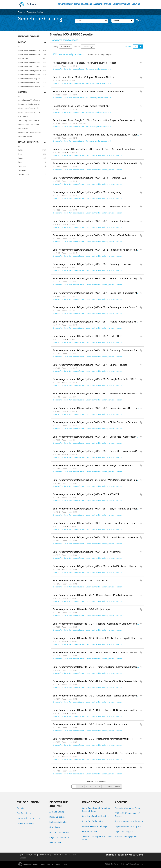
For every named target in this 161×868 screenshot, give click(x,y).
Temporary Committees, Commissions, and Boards (32, 120)
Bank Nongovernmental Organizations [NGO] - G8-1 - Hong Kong (87, 193)
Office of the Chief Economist (29, 132)
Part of (22, 42)
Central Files (23, 58)
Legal (21, 855)
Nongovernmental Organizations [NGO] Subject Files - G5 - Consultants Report (95, 149)
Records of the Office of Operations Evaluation (32, 62)
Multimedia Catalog (58, 822)
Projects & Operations (59, 837)
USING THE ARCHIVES (121, 4)
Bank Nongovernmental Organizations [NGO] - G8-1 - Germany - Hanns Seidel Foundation (100, 308)
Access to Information (62, 855)
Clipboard (140, 19)
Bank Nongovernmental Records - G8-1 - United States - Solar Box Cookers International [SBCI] (103, 682)
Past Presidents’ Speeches (28, 818)
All (19, 46)
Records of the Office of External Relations (32, 50)
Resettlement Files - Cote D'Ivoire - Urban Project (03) (81, 106)
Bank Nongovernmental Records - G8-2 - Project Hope (81, 610)
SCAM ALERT (111, 855)
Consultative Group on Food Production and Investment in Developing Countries (32, 108)
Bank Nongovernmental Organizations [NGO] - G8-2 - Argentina (87, 552)
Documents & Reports (59, 832)
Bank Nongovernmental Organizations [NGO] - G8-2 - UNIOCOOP (87, 336)
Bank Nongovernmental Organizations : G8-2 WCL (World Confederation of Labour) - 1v (99, 480)
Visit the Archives (90, 831)
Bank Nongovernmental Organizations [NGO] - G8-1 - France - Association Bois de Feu (98, 322)
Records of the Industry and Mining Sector (32, 78)
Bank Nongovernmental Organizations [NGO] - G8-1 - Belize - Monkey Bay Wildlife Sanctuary (102, 509)
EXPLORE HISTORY (65, 4)
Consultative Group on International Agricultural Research (32, 112)
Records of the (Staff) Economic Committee (32, 66)
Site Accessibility (45, 855)
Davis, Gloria (23, 128)
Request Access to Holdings (95, 826)
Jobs (75, 855)
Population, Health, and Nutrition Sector (32, 104)
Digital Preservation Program (128, 826)
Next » (117, 787)
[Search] (91, 19)
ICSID (65, 864)
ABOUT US (136, 4)
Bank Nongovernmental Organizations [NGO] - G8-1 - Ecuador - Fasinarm (92, 221)
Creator (22, 92)
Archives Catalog (57, 812)
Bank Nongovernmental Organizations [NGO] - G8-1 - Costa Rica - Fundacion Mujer (97, 293)
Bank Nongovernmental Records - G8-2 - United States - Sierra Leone (90, 725)
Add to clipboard (141, 63)
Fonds (20, 162)
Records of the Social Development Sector (32, 86)
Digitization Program (124, 831)
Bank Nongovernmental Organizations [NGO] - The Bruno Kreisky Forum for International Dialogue (105, 523)
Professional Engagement (126, 836)
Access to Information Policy (127, 808)
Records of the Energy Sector (29, 70)
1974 (110, 787)
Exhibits (20, 808)
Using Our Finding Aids (93, 821)
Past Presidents (24, 813)
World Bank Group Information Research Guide (96, 809)
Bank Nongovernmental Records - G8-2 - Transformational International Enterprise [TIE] (100, 667)
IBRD (43, 864)
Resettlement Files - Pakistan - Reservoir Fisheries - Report (84, 63)
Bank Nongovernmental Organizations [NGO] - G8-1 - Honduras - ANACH (91, 207)
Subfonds (22, 166)
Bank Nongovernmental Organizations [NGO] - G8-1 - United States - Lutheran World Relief (101, 566)
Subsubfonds (23, 174)
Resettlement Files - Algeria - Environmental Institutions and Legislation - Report (96, 135)
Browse (123, 19)
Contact (23, 858)
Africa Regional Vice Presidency (30, 100)
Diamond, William (25, 136)
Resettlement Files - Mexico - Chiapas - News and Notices (83, 77)
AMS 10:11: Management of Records (127, 815)
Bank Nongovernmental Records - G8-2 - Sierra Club (80, 581)
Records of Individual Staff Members (32, 82)
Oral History (55, 827)
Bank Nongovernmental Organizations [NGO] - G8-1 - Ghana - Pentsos (90, 365)
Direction (77, 47)
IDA (48, 864)
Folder (20, 150)
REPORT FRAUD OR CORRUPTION (130, 855)
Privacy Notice (31, 855)
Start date (66, 47)
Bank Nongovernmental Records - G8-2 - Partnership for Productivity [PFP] (93, 739)
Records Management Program (129, 821)
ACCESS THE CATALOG (102, 4)
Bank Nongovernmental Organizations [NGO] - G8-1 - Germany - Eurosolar (92, 264)
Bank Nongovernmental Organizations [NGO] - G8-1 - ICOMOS (86, 495)
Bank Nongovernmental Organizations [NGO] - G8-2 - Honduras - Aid (89, 178)
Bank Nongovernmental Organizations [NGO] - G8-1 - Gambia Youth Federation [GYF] (98, 236)
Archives (31, 4)
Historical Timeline (25, 823)
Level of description (29, 142)
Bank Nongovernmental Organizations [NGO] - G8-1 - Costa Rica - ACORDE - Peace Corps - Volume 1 (106, 408)
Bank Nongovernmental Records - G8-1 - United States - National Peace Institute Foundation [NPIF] (106, 710)
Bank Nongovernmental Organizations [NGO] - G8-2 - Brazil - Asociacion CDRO (94, 379)
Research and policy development (98, 69)
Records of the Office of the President (32, 54)
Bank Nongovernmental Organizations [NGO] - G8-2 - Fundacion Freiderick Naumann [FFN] (101, 250)
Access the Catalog (35, 12)
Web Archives (56, 842)
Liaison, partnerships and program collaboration (104, 155)
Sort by (56, 47)
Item (20, 154)
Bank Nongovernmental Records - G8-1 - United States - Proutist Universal (93, 595)
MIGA (58, 864)
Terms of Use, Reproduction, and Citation (97, 838)
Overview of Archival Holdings (96, 816)
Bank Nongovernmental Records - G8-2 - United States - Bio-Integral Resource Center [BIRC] (102, 768)
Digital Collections (57, 817)
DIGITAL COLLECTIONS (83, 4)
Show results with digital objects (99, 55)
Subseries (22, 170)
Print (129, 47)
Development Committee (28, 124)
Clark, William (23, 116)
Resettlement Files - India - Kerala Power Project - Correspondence (88, 92)
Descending (88, 47)
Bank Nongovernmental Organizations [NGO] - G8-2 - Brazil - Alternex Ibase (93, 466)
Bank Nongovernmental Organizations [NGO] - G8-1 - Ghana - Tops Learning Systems (98, 279)
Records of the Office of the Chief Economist (32, 74)
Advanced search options (65, 40)
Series (20, 158)
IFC (53, 864)
